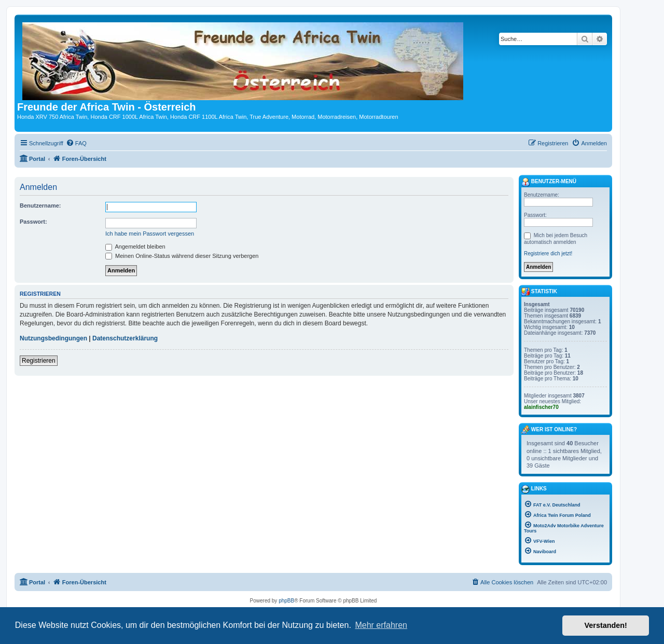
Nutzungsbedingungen (53, 338)
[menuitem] (76, 143)
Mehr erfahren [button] (381, 625)
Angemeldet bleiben (135, 246)
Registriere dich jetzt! (548, 254)
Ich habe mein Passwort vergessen (150, 234)
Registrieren (39, 361)
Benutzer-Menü (549, 182)
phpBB (286, 601)
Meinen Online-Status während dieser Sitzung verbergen (182, 256)
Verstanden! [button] (606, 625)
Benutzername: (40, 205)
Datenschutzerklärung (125, 338)
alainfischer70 (541, 407)
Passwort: (33, 222)
